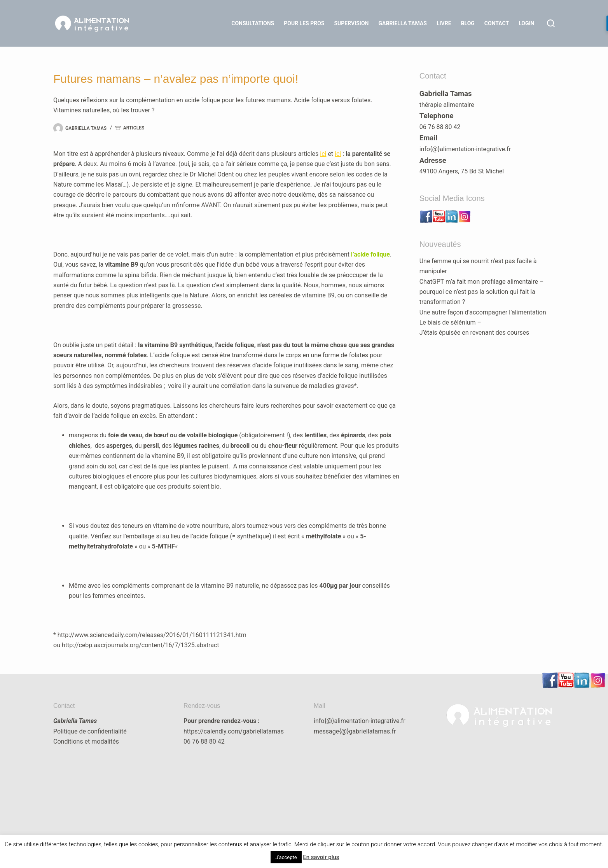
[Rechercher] (551, 23)
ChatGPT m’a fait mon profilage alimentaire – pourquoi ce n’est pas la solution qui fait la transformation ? (482, 292)
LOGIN (526, 23)
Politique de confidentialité (90, 731)
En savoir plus (321, 857)
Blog (468, 23)
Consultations (253, 23)
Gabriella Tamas (403, 23)
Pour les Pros (304, 23)
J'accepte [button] (286, 857)
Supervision (351, 23)
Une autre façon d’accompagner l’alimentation (483, 312)
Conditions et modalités (86, 741)
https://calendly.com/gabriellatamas (234, 731)
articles (134, 128)
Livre (444, 23)
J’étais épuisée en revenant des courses (474, 333)
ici (323, 154)
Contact (497, 23)
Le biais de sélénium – (450, 322)
